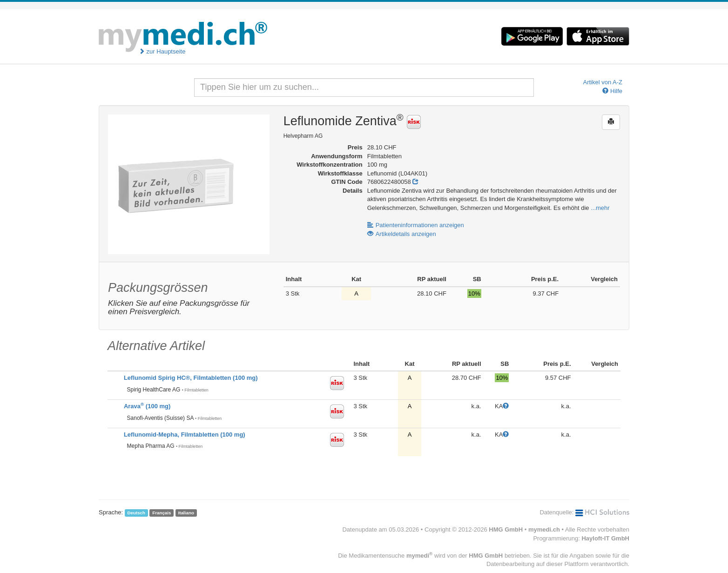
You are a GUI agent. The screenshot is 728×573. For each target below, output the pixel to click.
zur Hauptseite (162, 51)
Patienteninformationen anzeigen (416, 225)
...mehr (600, 208)
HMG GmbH (506, 529)
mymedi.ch (544, 529)
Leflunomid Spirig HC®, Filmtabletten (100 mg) (191, 378)
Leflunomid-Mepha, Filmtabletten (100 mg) (185, 435)
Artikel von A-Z (603, 82)
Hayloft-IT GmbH (605, 538)
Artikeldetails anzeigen (402, 234)
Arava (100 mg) (147, 406)
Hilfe (612, 91)
